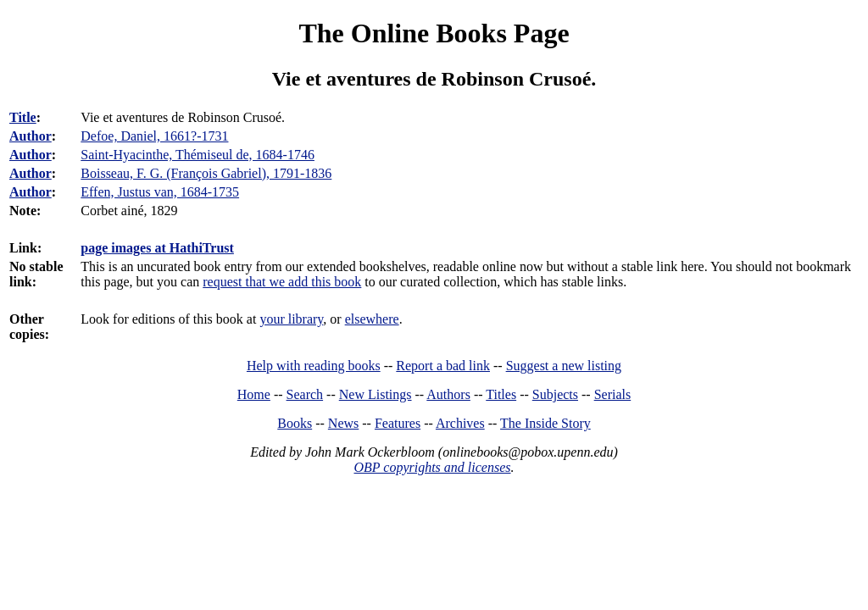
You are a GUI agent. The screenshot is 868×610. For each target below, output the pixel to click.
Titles (501, 394)
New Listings (376, 394)
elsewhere (372, 319)
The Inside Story (545, 423)
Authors (448, 394)
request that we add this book (282, 282)
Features (398, 423)
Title (23, 117)
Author (31, 136)
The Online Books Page (434, 33)
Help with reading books (314, 366)
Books (295, 423)
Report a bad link (443, 366)
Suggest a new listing (564, 366)
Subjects (555, 394)
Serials (613, 394)
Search (305, 394)
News (343, 423)
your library (291, 319)
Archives (460, 423)
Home (254, 394)
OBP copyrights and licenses (432, 467)
